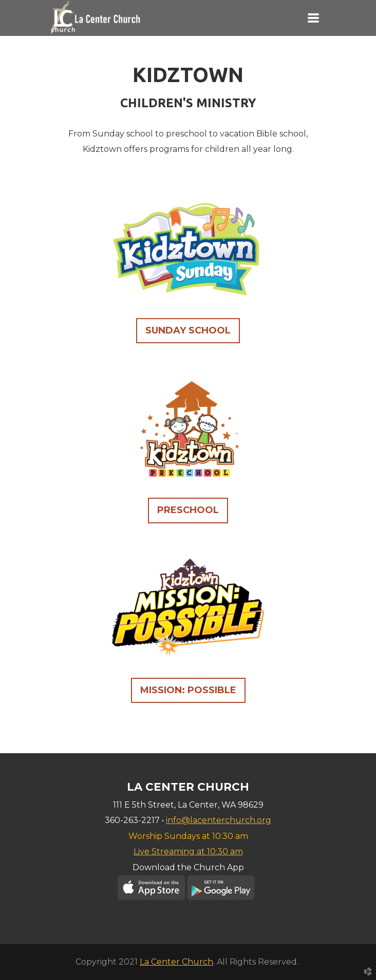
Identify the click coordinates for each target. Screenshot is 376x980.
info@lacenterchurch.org (219, 820)
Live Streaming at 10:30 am (188, 851)
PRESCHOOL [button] (188, 510)
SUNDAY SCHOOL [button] (188, 330)
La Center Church (176, 962)
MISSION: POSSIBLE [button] (188, 690)
